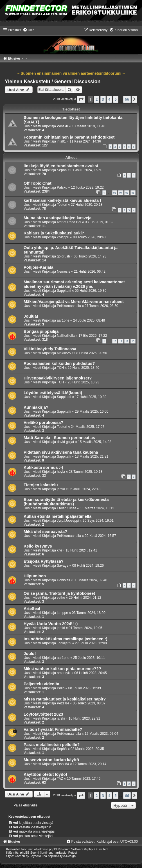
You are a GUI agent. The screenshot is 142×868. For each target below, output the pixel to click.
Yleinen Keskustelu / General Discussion (53, 82)
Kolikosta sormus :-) (43, 467)
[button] (81, 99)
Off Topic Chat (38, 183)
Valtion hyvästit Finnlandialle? (53, 729)
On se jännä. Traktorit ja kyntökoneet (59, 593)
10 (115, 341)
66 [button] (127, 99)
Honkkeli (63, 580)
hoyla (61, 472)
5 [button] (116, 99)
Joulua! (31, 316)
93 (115, 193)
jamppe (62, 613)
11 (121, 341)
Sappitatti (64, 291)
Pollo (61, 688)
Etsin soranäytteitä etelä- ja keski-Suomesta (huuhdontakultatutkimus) (66, 502)
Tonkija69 (64, 643)
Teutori (62, 205)
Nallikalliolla (66, 336)
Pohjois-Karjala (39, 267)
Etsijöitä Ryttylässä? (44, 561)
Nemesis (63, 272)
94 (121, 193)
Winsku (62, 126)
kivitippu (63, 237)
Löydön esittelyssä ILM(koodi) (53, 393)
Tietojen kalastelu (41, 485)
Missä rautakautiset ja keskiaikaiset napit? (65, 699)
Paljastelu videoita (41, 684)
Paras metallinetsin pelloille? (52, 745)
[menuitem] (29, 30)
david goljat (65, 442)
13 (133, 341)
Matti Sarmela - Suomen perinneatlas (59, 438)
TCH (60, 368)
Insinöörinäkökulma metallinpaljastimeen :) (66, 639)
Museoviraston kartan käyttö (51, 760)
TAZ (60, 779)
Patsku (62, 187)
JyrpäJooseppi (68, 521)
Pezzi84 (63, 703)
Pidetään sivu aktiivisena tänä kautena (61, 452)
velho (61, 598)
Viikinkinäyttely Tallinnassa (50, 349)
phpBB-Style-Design (62, 856)
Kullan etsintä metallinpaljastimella (58, 516)
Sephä (62, 170)
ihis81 (61, 141)
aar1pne (63, 320)
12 (127, 341)
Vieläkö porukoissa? (43, 422)
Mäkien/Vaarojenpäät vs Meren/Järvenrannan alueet (74, 302)
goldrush (63, 256)
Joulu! (30, 654)
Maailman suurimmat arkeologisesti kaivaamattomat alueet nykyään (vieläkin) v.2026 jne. (74, 284)
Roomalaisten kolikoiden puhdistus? (59, 363)
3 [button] (103, 99)
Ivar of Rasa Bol (69, 222)
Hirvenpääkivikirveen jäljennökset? (58, 378)
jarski (61, 489)
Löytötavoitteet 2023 (43, 714)
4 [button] (109, 99)
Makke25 (64, 353)
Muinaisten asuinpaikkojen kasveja (58, 218)
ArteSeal (32, 609)
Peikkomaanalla (69, 306)
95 (127, 193)
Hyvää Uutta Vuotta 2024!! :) (51, 624)
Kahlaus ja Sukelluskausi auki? (54, 233)
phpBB (54, 849)
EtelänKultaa (67, 508)
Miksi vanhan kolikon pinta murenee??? (62, 669)
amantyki (64, 673)
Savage (63, 566)
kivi (59, 550)
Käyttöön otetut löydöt (45, 774)
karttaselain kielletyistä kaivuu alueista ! (62, 200)
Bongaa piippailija (41, 331)
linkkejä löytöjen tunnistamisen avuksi (61, 166)
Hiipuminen (35, 576)
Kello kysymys (38, 546)
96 (133, 193)
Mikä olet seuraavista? (45, 532)
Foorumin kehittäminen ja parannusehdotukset (69, 137)
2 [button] (97, 99)
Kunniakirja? (36, 407)
